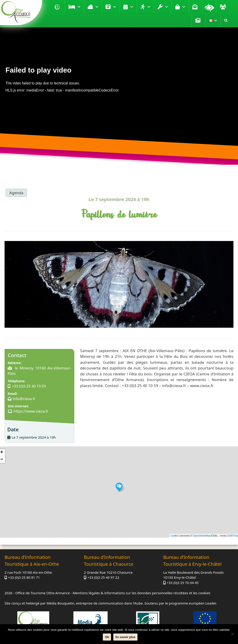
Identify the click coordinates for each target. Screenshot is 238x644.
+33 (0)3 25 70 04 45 (183, 583)
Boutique (184, 7)
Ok (107, 637)
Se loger (79, 7)
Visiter (115, 7)
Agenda (132, 7)
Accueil (58, 7)
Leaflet (174, 536)
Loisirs (149, 7)
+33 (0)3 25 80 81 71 (24, 577)
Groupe (224, 7)
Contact (196, 7)
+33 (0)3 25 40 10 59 (29, 386)
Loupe (209, 7)
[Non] (232, 634)
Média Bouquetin (60, 603)
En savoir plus (125, 637)
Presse (199, 21)
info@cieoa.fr (24, 399)
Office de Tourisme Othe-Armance (43, 593)
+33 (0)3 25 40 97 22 (103, 577)
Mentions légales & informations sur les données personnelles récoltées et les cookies (142, 593)
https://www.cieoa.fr (31, 411)
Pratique (167, 7)
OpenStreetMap (202, 536)
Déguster (97, 7)
